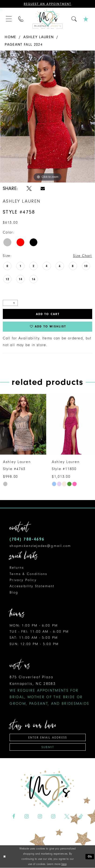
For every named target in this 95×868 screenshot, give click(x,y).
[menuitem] (9, 19)
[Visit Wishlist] (86, 19)
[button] (9, 19)
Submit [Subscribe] (48, 747)
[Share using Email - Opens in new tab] (43, 189)
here (64, 864)
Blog (14, 592)
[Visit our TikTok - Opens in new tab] (80, 817)
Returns (17, 568)
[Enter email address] (48, 738)
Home (10, 37)
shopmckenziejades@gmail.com (40, 546)
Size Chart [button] (83, 256)
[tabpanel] (47, 117)
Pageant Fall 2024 (24, 44)
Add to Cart (48, 314)
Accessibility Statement (32, 586)
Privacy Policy (23, 580)
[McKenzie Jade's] (48, 19)
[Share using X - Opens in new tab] (29, 189)
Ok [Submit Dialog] (90, 857)
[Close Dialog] (4, 857)
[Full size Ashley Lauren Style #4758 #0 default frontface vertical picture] (47, 117)
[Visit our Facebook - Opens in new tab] (14, 817)
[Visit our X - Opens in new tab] (67, 817)
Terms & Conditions (28, 574)
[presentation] (23, 424)
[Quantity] (10, 303)
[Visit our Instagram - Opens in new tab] (27, 817)
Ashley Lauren (39, 37)
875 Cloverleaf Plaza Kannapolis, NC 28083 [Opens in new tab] (49, 690)
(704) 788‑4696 (27, 539)
